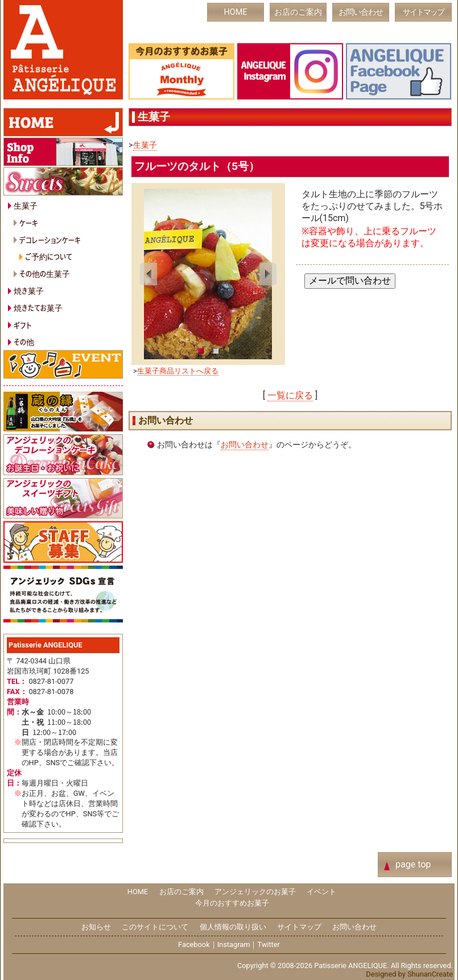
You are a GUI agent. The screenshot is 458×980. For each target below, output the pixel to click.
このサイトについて (155, 927)
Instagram (234, 944)
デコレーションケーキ (50, 240)
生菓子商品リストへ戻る (178, 371)
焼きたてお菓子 (38, 307)
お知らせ (96, 927)
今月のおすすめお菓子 (232, 903)
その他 (24, 341)
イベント (321, 892)
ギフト (23, 325)
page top (413, 864)
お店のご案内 (298, 12)
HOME (236, 12)
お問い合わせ (361, 12)
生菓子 (145, 145)
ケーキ (29, 223)
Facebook (194, 944)
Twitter (269, 944)
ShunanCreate (430, 974)
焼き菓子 (29, 290)
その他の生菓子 (45, 273)
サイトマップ (423, 12)
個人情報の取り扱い (233, 927)
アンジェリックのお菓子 (255, 892)
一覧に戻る (290, 395)
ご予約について (49, 256)
